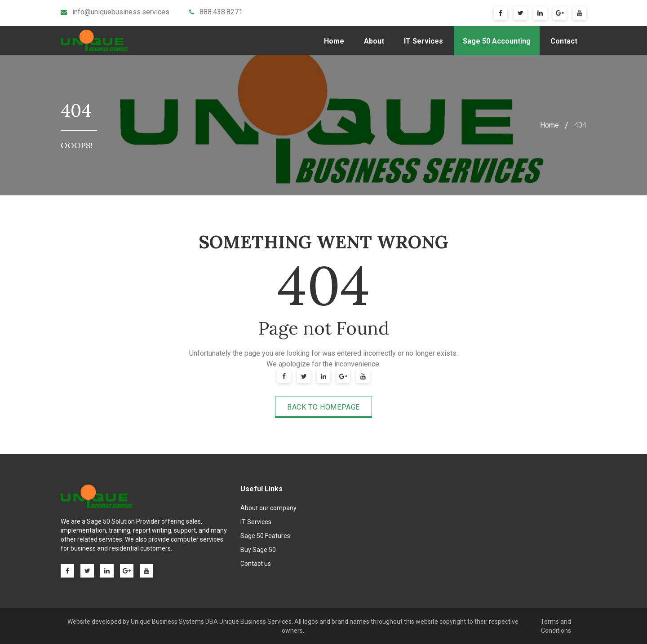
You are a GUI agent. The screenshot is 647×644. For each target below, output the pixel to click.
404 (580, 125)
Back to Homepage (323, 407)
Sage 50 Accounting (497, 41)
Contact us (256, 564)
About (374, 41)
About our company (268, 508)
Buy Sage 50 (258, 550)
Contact (564, 41)
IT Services (423, 41)
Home (334, 41)
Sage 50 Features (265, 536)
